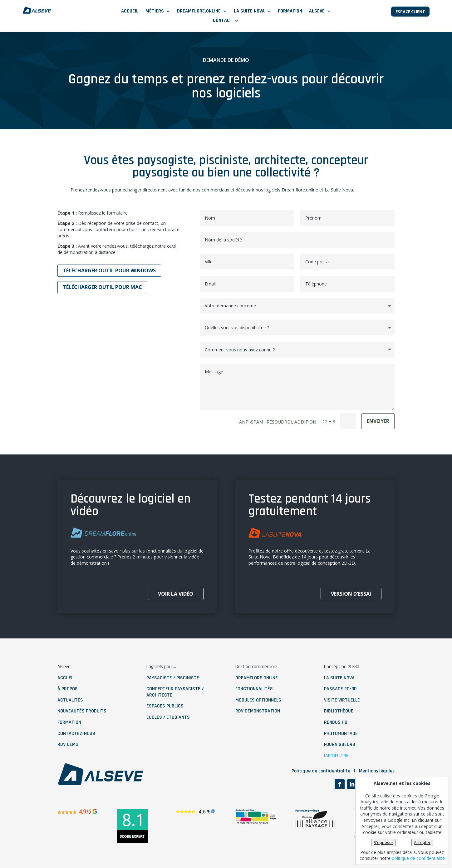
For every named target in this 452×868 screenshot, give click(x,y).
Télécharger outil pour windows (109, 270)
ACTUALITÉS (70, 700)
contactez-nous (76, 734)
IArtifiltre (336, 756)
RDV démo (68, 744)
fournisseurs (340, 744)
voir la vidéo (176, 594)
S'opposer (383, 842)
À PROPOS (68, 689)
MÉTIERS (155, 12)
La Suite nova (339, 678)
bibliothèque (339, 711)
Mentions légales (377, 771)
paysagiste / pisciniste (173, 678)
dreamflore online (257, 678)
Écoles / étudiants (168, 717)
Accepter (422, 842)
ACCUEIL (66, 678)
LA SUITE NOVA (249, 12)
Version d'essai (351, 594)
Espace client (410, 12)
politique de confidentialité (418, 858)
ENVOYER (378, 421)
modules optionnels (258, 700)
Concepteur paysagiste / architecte (175, 692)
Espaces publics (165, 706)
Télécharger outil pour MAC (102, 287)
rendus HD (336, 722)
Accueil (130, 12)
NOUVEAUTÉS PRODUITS (82, 711)
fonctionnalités (254, 689)
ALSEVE (317, 12)
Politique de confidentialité (321, 771)
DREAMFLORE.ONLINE (199, 12)
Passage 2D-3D (340, 689)
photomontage (341, 734)
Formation (290, 12)
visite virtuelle (342, 700)
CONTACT (223, 21)
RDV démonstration (258, 711)
